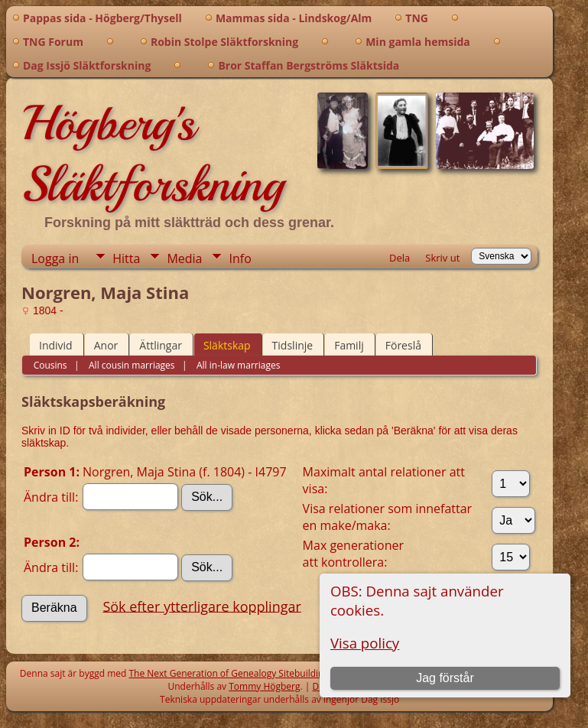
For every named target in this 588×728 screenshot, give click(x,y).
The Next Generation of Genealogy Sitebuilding (229, 673)
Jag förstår (445, 678)
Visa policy (365, 643)
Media (184, 258)
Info (240, 258)
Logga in (55, 258)
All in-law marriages (237, 365)
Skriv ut (442, 258)
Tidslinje (293, 345)
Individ (56, 345)
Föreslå (403, 345)
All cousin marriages (131, 365)
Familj (349, 345)
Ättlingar (161, 345)
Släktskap (227, 345)
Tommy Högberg (264, 686)
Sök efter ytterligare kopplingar (201, 606)
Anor (106, 345)
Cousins (50, 365)
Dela (400, 258)
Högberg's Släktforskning (153, 154)
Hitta (126, 258)
